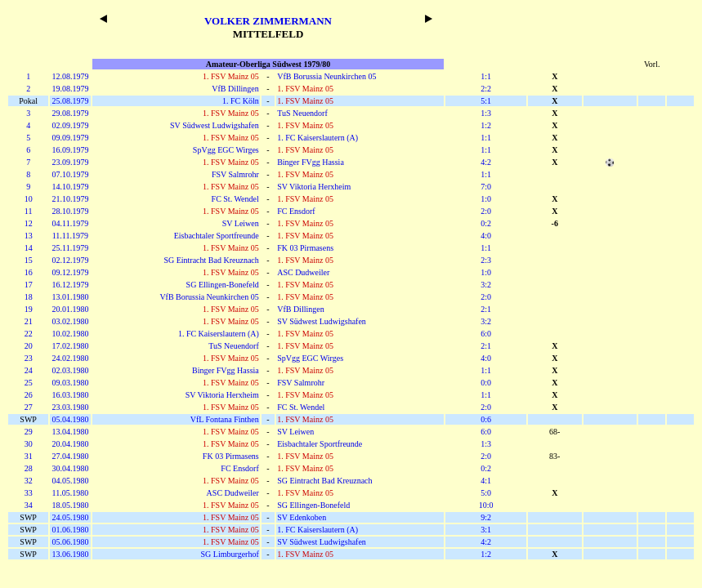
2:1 (486, 309)
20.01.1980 (70, 309)
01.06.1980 (70, 530)
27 (29, 407)
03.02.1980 (70, 321)
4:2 (486, 162)
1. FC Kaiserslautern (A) (317, 138)
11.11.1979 (70, 236)
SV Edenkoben (302, 517)
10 (29, 199)
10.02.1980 (70, 334)
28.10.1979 (70, 211)
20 (29, 346)
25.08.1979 (70, 101)
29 (29, 432)
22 (29, 334)
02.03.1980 (70, 370)
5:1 (486, 101)
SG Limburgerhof (230, 554)
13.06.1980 (70, 554)
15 (29, 260)
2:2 (486, 89)
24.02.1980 (70, 358)
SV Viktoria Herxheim (314, 187)
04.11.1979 (71, 223)
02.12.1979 (70, 260)
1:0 (486, 199)
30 (29, 444)
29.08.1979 (70, 113)
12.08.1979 (70, 76)
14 (29, 248)
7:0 (486, 187)
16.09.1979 (70, 150)
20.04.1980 (70, 444)
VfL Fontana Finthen (225, 419)
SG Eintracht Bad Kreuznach (211, 260)
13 (29, 236)
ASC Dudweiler (303, 272)
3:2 (486, 285)
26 (29, 395)
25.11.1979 (71, 248)
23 (29, 358)
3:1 (486, 530)
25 (29, 383)
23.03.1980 (70, 407)
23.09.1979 (70, 162)
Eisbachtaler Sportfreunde (217, 236)
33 (29, 493)
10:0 (486, 505)
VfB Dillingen (235, 89)
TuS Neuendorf (302, 113)
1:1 (486, 76)
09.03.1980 (70, 383)
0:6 (486, 419)
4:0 (486, 236)
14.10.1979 (70, 187)
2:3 (486, 260)
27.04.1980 (70, 456)
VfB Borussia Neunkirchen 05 (326, 76)
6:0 (486, 334)
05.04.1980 (70, 419)
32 (29, 481)
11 (29, 211)
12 (29, 223)
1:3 (486, 113)
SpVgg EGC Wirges (226, 150)
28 (29, 468)
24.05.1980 (70, 517)
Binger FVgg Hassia (311, 162)
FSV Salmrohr (235, 174)
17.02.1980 (70, 346)
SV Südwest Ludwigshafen (215, 125)
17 (29, 285)
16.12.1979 (70, 285)
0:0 (486, 383)
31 (29, 456)
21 (29, 321)
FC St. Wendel (235, 199)
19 (29, 309)
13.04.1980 (70, 432)
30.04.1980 (70, 468)
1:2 (486, 125)
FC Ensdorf (296, 211)
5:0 (486, 493)
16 (29, 272)
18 (29, 297)
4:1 (486, 481)
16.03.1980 (70, 395)
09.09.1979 (70, 138)
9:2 (486, 517)
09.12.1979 (70, 272)
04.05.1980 (70, 481)
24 (29, 370)
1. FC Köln (241, 101)
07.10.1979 (70, 174)
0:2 (486, 223)
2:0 (486, 211)
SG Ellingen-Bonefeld (223, 285)
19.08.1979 (70, 89)
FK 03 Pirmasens (305, 248)
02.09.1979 (70, 125)
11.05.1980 (71, 493)
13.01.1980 (70, 297)
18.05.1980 (70, 505)
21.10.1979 (70, 199)
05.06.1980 (70, 542)
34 (29, 505)
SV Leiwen (241, 223)
